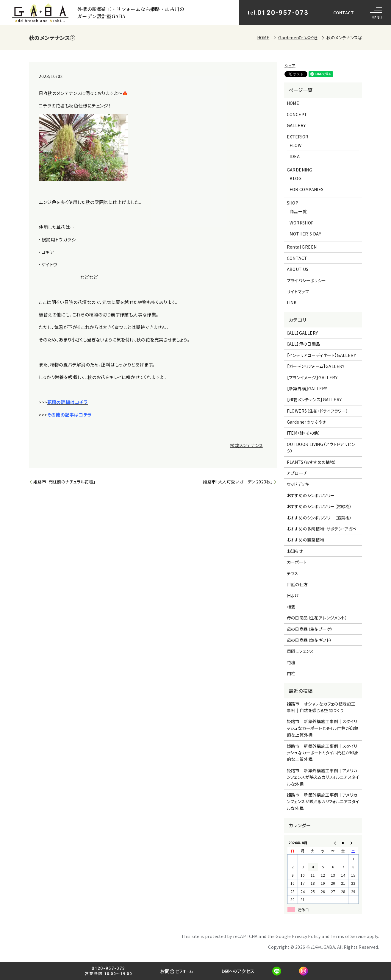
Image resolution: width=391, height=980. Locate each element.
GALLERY (296, 125)
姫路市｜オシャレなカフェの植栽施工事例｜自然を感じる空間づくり (321, 707)
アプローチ (297, 473)
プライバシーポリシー (306, 280)
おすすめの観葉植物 (306, 540)
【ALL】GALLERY (302, 333)
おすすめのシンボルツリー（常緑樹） (319, 506)
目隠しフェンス (300, 651)
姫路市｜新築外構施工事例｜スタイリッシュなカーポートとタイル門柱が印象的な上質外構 (323, 728)
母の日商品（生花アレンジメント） (317, 618)
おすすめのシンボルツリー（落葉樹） (319, 518)
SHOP (293, 203)
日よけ (293, 595)
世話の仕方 (297, 584)
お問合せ (176, 971)
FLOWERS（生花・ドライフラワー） (318, 411)
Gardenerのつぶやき (298, 38)
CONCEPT (297, 114)
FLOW (295, 145)
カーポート (297, 562)
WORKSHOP (302, 223)
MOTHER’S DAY (305, 234)
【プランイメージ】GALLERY (312, 377)
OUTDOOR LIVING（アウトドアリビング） (321, 447)
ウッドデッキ (298, 484)
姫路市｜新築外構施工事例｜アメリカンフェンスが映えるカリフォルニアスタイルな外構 (323, 777)
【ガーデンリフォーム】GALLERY (316, 366)
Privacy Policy (306, 936)
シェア (290, 65)
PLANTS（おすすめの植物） (312, 462)
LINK (292, 302)
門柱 (291, 673)
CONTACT (344, 13)
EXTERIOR (298, 137)
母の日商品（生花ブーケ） (310, 629)
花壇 (291, 662)
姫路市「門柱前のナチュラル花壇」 (64, 482)
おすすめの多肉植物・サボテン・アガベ (322, 529)
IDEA (295, 156)
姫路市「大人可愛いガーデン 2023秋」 (238, 482)
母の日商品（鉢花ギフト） (309, 640)
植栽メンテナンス (246, 445)
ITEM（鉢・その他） (304, 433)
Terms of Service (348, 936)
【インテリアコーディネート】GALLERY (321, 355)
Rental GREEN (302, 247)
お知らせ (295, 551)
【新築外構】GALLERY (307, 388)
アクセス (240, 971)
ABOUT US (298, 269)
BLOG (295, 178)
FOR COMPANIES (306, 189)
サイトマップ (298, 291)
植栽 (291, 607)
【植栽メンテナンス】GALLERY (314, 400)
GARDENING (300, 170)
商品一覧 (298, 211)
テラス (293, 573)
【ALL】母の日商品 (304, 344)
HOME (263, 38)
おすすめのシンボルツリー (311, 495)
